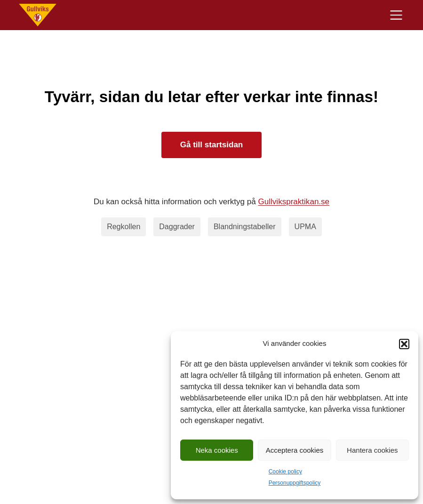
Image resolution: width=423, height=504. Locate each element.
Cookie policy (285, 472)
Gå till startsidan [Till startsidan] (212, 145)
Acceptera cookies (295, 450)
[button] (404, 344)
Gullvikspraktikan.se (294, 202)
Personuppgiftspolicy (295, 483)
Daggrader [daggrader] (177, 227)
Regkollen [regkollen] (124, 227)
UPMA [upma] (305, 227)
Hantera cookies (372, 450)
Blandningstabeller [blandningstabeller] (245, 227)
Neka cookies (217, 450)
